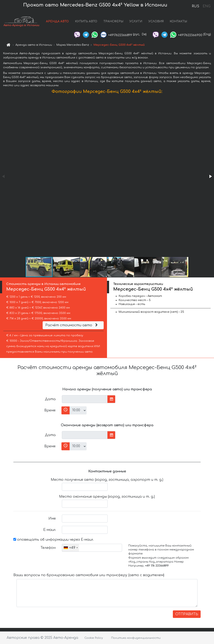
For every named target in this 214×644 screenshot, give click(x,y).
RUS (196, 6)
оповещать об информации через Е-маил (53, 540)
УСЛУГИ (136, 21)
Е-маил (49, 530)
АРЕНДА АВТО (57, 21)
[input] (85, 399)
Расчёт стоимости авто (72, 325)
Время (50, 410)
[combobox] (71, 548)
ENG (206, 6)
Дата (50, 399)
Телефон (48, 548)
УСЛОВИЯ (156, 21)
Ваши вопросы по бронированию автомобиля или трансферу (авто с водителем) (89, 575)
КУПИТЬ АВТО (86, 21)
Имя (52, 519)
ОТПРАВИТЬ (187, 614)
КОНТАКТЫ (178, 21)
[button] (210, 176)
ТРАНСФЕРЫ (113, 21)
